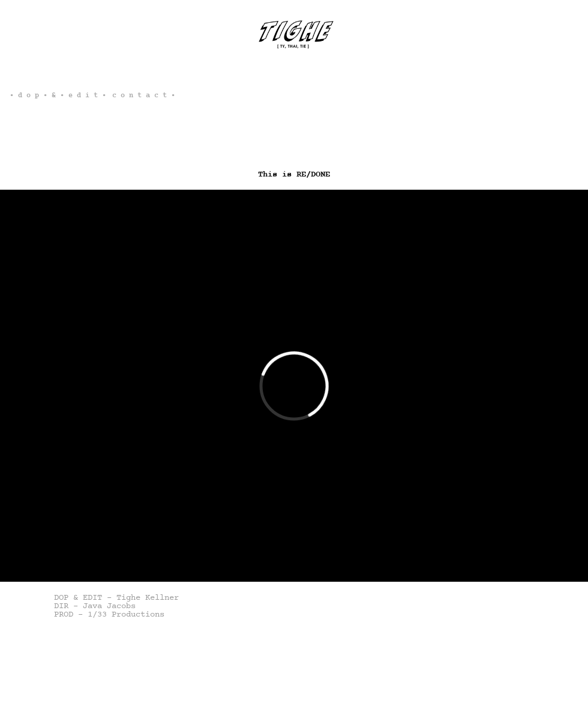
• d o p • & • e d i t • (58, 95)
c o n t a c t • (144, 95)
